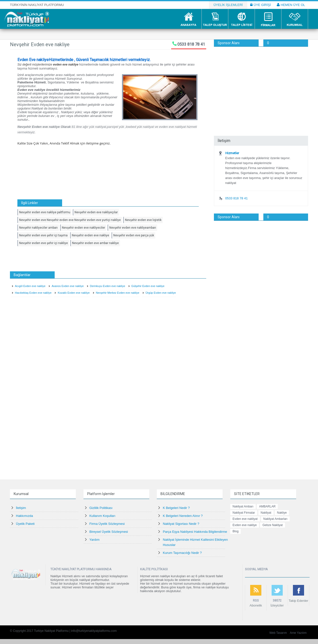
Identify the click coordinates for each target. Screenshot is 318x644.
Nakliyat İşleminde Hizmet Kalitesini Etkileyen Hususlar (195, 542)
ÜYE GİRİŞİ (260, 5)
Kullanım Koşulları (102, 516)
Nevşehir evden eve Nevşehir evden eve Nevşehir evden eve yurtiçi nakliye (70, 220)
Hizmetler (232, 153)
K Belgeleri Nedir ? (176, 508)
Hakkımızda (24, 516)
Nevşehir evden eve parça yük (134, 235)
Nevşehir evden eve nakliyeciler (83, 228)
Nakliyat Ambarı (243, 506)
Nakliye (282, 513)
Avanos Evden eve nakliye (68, 286)
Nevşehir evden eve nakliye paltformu (45, 212)
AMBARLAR (267, 506)
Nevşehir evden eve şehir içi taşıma (43, 235)
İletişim (21, 508)
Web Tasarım (278, 633)
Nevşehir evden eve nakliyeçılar (96, 212)
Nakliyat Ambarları (275, 519)
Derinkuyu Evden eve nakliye (108, 286)
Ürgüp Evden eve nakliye (161, 293)
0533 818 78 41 (191, 44)
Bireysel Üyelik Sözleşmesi (109, 532)
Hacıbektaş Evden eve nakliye (33, 293)
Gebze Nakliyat (272, 525)
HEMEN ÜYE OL (291, 5)
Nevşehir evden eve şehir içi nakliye (43, 243)
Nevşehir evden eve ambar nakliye (95, 243)
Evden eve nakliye (245, 525)
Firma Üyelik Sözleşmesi (107, 524)
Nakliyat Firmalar (244, 513)
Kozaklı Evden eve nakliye (74, 293)
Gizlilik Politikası (101, 508)
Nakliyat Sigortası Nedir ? (181, 524)
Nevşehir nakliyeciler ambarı (38, 228)
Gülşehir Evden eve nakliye (148, 286)
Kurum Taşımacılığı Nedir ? (182, 553)
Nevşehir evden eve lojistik (143, 220)
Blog (236, 531)
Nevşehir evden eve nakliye (90, 235)
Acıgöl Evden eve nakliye (30, 286)
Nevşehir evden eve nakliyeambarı (133, 228)
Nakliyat (266, 513)
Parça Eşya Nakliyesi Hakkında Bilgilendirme (195, 532)
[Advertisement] (261, 84)
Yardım (95, 540)
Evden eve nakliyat (245, 519)
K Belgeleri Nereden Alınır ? (183, 516)
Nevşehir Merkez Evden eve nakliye (118, 293)
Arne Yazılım (298, 633)
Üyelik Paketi (25, 524)
